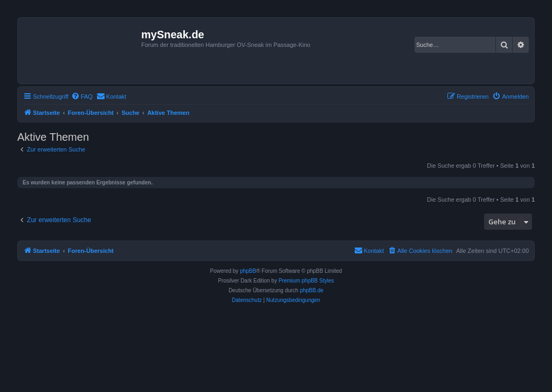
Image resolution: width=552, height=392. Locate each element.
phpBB (248, 271)
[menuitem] (82, 97)
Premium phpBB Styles (306, 281)
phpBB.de (312, 290)
